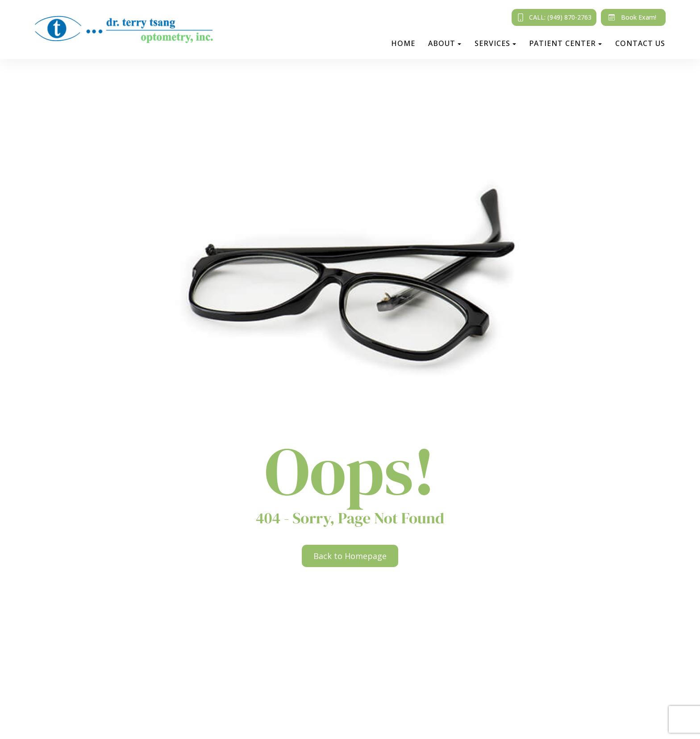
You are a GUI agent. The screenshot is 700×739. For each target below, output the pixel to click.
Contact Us (640, 43)
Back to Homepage (350, 556)
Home (403, 43)
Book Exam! (631, 17)
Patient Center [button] (565, 43)
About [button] (445, 43)
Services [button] (495, 43)
